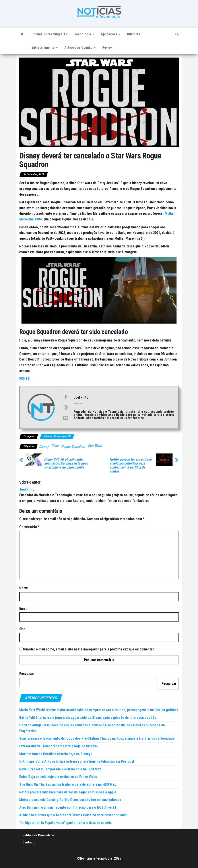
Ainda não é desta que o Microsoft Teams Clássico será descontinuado (73, 815)
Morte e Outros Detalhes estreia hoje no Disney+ (56, 754)
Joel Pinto (27, 489)
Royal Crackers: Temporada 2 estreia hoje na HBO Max (60, 769)
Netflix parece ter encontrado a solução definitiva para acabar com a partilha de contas (131, 465)
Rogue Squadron (73, 447)
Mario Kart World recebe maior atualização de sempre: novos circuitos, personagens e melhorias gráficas (99, 710)
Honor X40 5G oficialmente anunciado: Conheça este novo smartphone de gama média (66, 463)
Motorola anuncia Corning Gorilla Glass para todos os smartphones (70, 800)
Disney (44, 447)
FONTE (24, 379)
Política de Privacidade (38, 835)
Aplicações (111, 34)
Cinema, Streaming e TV (49, 34)
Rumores (134, 34)
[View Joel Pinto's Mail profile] (66, 418)
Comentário (29, 527)
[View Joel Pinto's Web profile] (66, 407)
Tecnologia (84, 34)
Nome (24, 588)
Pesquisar (27, 674)
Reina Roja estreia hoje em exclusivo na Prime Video (58, 777)
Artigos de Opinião (80, 47)
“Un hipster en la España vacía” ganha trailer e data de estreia (65, 823)
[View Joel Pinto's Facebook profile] (66, 397)
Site (22, 629)
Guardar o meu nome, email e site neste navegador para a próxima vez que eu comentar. (89, 649)
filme (55, 446)
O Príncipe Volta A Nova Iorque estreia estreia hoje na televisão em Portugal (77, 761)
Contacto (29, 842)
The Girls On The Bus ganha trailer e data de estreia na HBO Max (68, 784)
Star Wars (95, 446)
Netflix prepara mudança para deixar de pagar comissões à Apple (68, 792)
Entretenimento (45, 47)
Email (23, 609)
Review (107, 47)
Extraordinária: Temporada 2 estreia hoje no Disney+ (59, 746)
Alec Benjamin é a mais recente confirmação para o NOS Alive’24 (68, 807)
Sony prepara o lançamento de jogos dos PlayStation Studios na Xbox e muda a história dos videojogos (97, 738)
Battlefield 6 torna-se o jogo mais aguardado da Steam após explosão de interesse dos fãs (88, 718)
